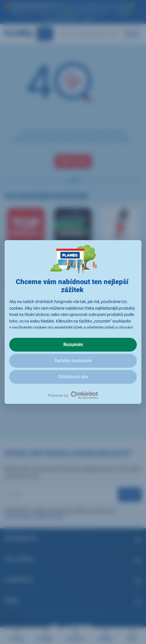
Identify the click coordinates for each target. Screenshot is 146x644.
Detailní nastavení (73, 361)
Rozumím (73, 345)
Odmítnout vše (73, 377)
